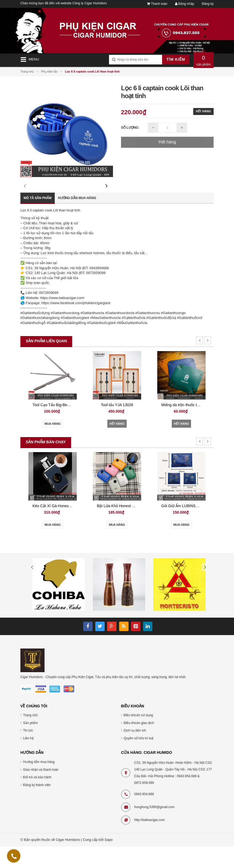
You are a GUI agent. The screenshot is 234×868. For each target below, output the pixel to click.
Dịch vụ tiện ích (135, 752)
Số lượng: (130, 128)
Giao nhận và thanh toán (41, 791)
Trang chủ (30, 737)
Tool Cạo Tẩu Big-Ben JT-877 (70, 426)
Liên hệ (28, 760)
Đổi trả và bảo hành (37, 799)
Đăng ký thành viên (37, 806)
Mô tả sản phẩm (38, 219)
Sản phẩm (30, 744)
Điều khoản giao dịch (139, 744)
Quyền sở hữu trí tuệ (139, 760)
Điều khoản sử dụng (138, 737)
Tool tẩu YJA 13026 (130, 426)
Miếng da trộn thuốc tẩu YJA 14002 (203, 426)
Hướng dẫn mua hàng (77, 219)
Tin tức (28, 752)
